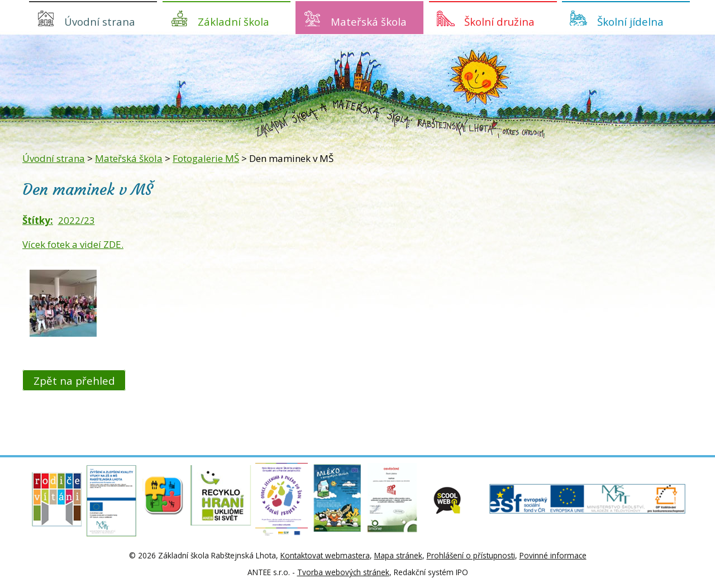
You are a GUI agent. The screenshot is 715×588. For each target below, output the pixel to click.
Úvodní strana (100, 21)
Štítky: (38, 220)
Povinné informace (553, 555)
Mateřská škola (369, 21)
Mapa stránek (398, 555)
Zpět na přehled (74, 380)
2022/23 (77, 220)
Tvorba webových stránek (343, 572)
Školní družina (499, 21)
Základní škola (233, 21)
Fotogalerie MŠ (206, 158)
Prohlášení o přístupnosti (471, 555)
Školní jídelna (630, 21)
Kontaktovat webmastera (325, 555)
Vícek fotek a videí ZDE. (73, 244)
